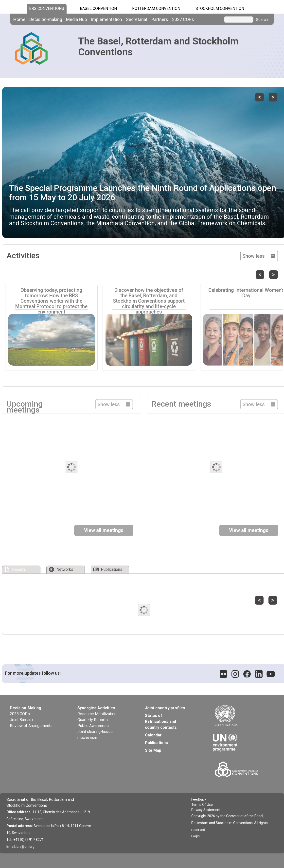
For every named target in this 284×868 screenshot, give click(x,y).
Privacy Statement (206, 810)
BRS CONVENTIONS (47, 9)
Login (195, 836)
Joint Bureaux (22, 720)
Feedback (199, 799)
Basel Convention (98, 9)
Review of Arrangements (31, 726)
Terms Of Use (202, 805)
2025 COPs (20, 714)
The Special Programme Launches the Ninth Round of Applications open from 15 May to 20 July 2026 (143, 192)
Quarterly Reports (93, 720)
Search (262, 20)
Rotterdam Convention (156, 9)
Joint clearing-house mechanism (95, 735)
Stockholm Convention (220, 9)
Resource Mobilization (97, 714)
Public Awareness (93, 726)
